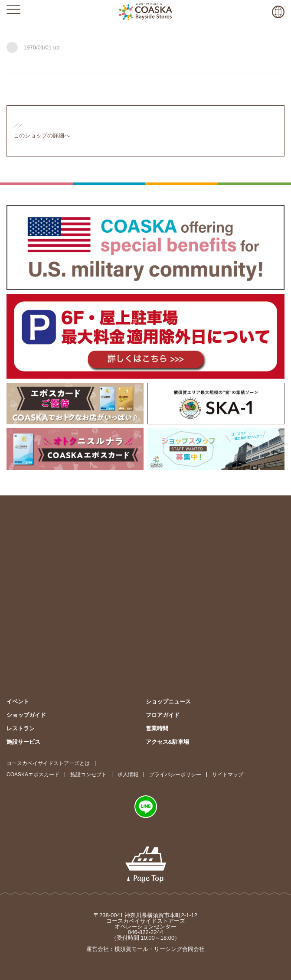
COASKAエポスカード (33, 775)
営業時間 (157, 728)
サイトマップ (228, 775)
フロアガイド (163, 715)
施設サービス (23, 742)
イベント (18, 702)
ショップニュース (168, 702)
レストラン (21, 728)
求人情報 (128, 775)
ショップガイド (26, 715)
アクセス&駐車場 (167, 742)
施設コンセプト (88, 775)
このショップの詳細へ (42, 135)
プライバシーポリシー (175, 775)
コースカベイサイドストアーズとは (48, 763)
